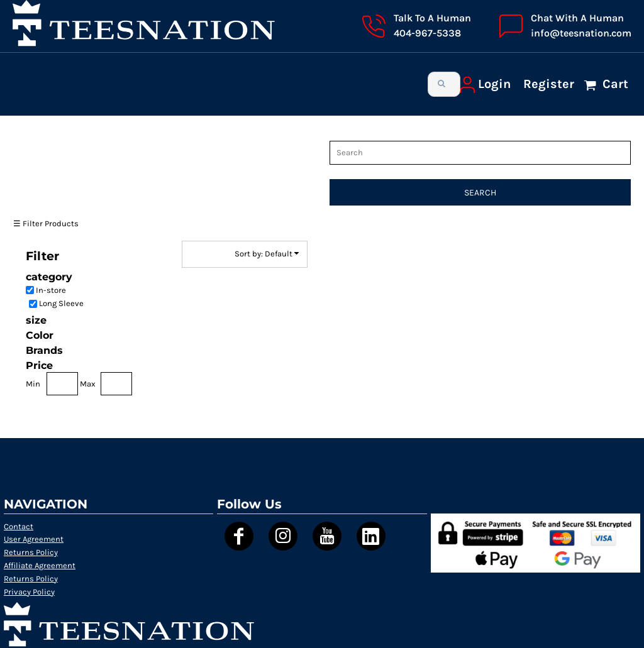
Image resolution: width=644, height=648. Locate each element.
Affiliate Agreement (40, 565)
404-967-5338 (427, 33)
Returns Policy (31, 552)
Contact (19, 526)
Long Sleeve (61, 303)
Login (494, 84)
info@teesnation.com (581, 33)
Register (549, 84)
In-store (51, 290)
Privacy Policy (29, 592)
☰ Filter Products (46, 223)
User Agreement (34, 539)
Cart (614, 84)
